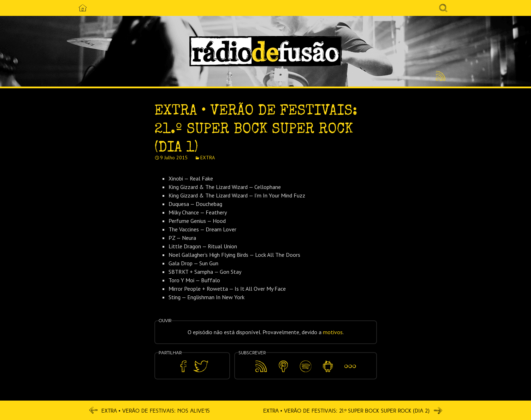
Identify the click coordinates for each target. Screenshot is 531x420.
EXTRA (208, 158)
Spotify (305, 361)
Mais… (350, 361)
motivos (333, 332)
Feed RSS (439, 76)
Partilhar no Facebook (183, 366)
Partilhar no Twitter (201, 366)
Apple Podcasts (283, 365)
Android (328, 361)
